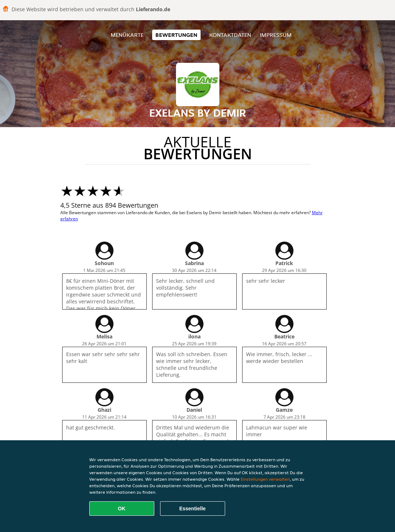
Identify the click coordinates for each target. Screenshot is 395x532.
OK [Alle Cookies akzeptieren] (122, 509)
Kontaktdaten (230, 35)
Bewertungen (176, 35)
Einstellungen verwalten (265, 479)
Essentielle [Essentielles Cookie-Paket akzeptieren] (192, 509)
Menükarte (127, 35)
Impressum (276, 35)
